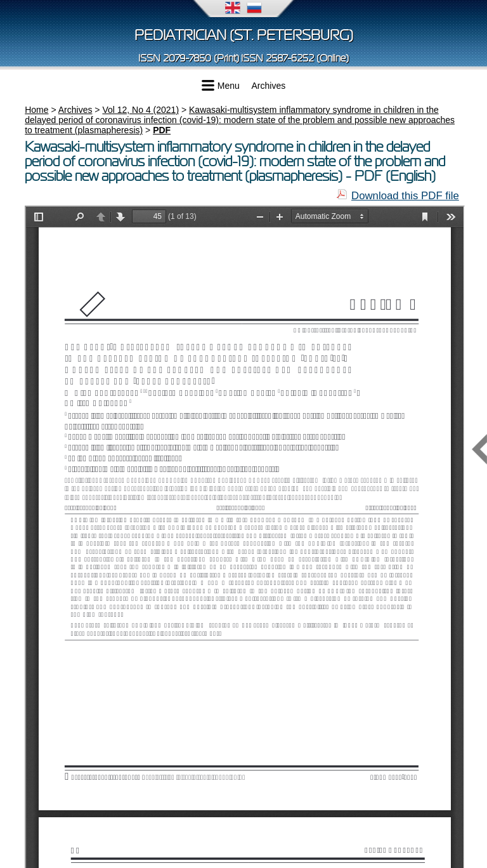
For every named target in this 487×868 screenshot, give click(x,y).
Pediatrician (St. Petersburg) (244, 35)
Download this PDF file (405, 196)
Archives (269, 86)
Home (36, 110)
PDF (162, 130)
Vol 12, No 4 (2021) (140, 110)
